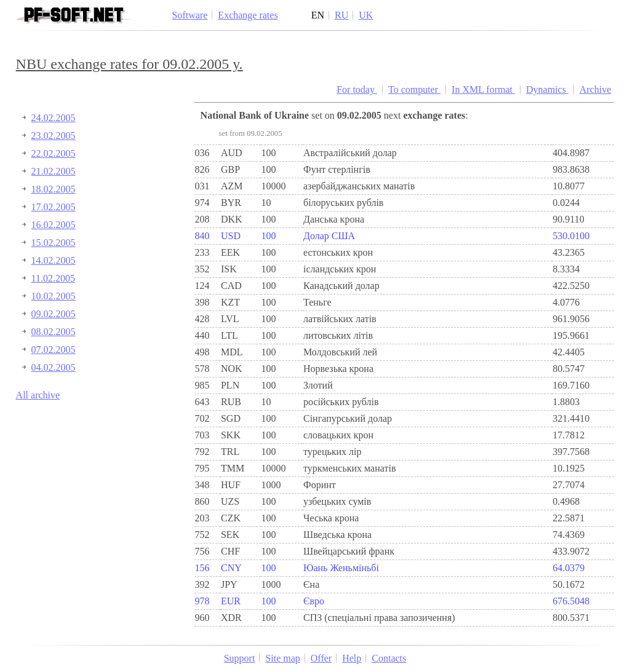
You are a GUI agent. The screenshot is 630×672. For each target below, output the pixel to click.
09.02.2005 (54, 314)
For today (357, 89)
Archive (596, 89)
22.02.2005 (54, 153)
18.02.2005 (54, 189)
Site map (282, 658)
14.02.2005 (54, 260)
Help (352, 658)
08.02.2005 (54, 332)
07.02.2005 (54, 350)
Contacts (389, 658)
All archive (38, 395)
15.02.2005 (54, 243)
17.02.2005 (54, 207)
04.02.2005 (54, 367)
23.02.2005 (54, 136)
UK (366, 15)
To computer (414, 89)
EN (318, 15)
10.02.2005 (54, 296)
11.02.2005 (53, 278)
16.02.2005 (54, 225)
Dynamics (547, 89)
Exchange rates (248, 15)
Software (190, 15)
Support (240, 658)
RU (341, 15)
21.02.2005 (54, 171)
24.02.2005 (54, 118)
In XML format (483, 89)
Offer (321, 658)
